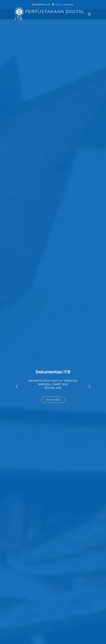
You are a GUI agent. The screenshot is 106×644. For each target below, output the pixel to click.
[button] (17, 386)
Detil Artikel (53, 400)
